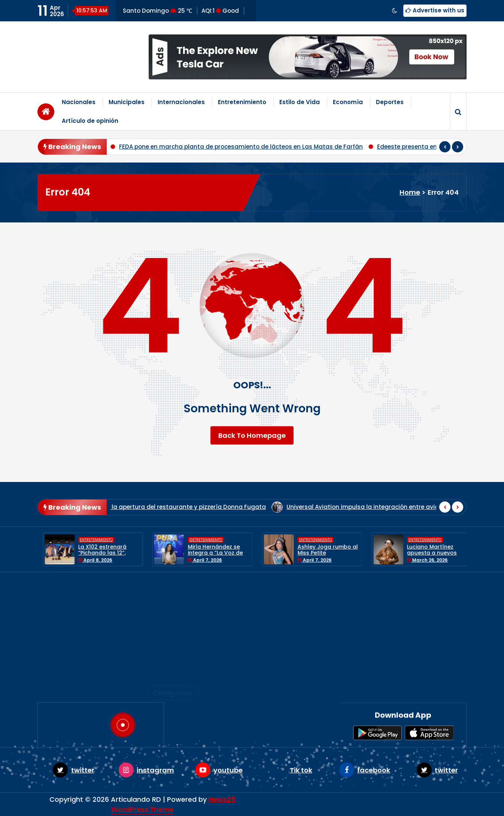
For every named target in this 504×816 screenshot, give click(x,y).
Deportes (390, 102)
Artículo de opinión (90, 121)
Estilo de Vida (300, 102)
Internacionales (181, 102)
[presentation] (445, 147)
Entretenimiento (242, 102)
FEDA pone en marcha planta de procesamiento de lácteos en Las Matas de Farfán (241, 147)
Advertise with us (435, 10)
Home (410, 192)
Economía (348, 102)
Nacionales (79, 102)
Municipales (127, 102)
